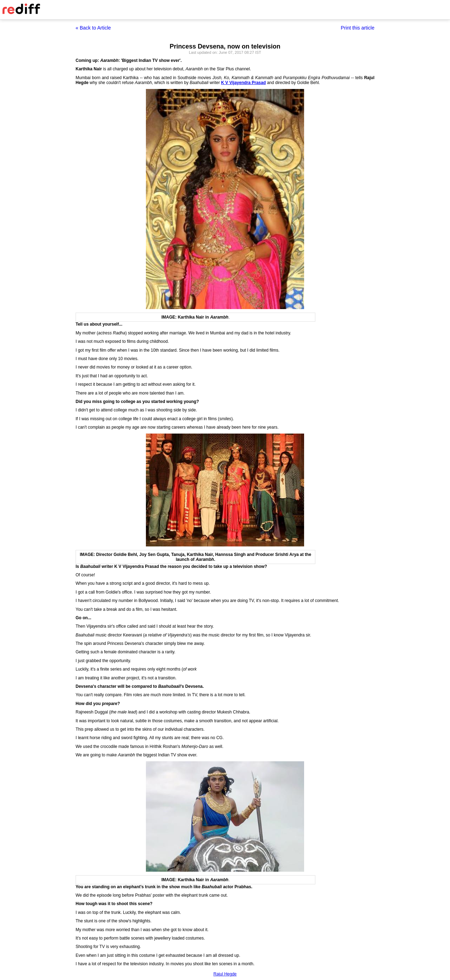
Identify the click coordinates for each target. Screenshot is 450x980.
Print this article (358, 28)
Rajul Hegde (225, 974)
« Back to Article (93, 28)
